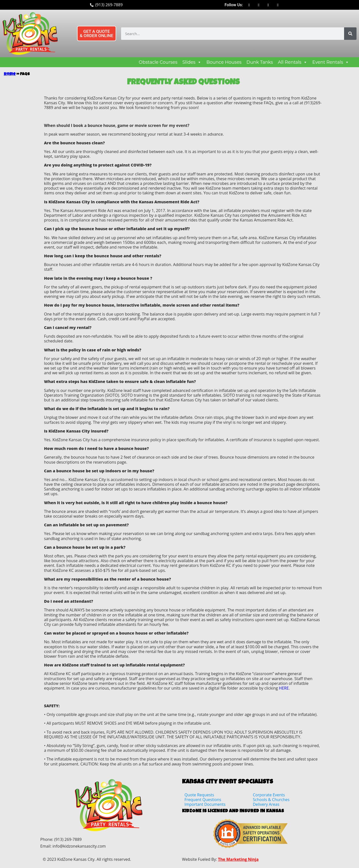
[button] (98, 33)
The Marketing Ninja (238, 859)
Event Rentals (331, 62)
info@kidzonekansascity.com (79, 846)
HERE (284, 688)
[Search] (350, 34)
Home (10, 74)
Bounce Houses (224, 62)
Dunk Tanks (260, 62)
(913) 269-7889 (68, 839)
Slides (192, 62)
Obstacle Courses (158, 62)
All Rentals (293, 62)
